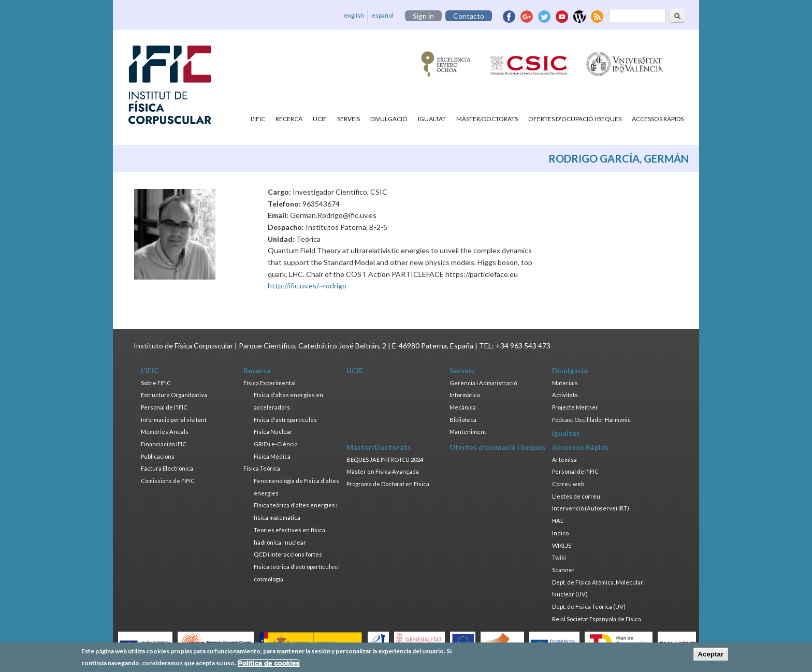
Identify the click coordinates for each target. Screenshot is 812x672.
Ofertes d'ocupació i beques (575, 119)
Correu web (568, 484)
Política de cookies (269, 666)
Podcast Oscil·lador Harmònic (591, 420)
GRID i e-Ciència (276, 444)
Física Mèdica (272, 456)
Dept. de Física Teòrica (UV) (589, 607)
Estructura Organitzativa (174, 395)
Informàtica (465, 395)
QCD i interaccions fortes (288, 554)
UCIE (320, 119)
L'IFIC (258, 119)
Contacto (469, 16)
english (354, 15)
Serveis (349, 119)
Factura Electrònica (167, 468)
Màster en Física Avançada (383, 471)
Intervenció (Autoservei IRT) (591, 508)
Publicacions (158, 456)
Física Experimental (270, 383)
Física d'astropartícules (285, 420)
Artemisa (564, 459)
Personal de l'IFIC (164, 407)
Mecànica (463, 407)
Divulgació (389, 119)
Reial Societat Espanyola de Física (597, 619)
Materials (565, 383)
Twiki (559, 557)
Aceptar (711, 657)
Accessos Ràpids (658, 119)
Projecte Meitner (575, 407)
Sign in (423, 16)
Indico (560, 533)
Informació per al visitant (174, 420)
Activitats (565, 395)
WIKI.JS (562, 545)
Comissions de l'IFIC (168, 481)
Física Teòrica (262, 468)
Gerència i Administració (483, 383)
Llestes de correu (576, 496)
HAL (558, 521)
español (383, 15)
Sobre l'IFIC (156, 383)
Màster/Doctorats (487, 119)
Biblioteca (463, 420)
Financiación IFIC (164, 444)
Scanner (563, 570)
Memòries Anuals (165, 432)
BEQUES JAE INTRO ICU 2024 (385, 459)
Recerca (289, 119)
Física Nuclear (273, 432)
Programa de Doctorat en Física (388, 484)
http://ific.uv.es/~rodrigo (307, 286)
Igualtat (432, 119)
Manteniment (468, 432)
